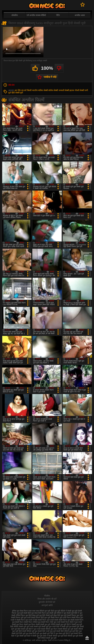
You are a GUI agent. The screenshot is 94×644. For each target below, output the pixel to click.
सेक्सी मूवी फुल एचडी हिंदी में (51, 627)
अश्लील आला (80, 15)
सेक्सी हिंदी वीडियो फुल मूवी (66, 631)
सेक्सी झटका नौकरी (72, 90)
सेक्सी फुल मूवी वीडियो (48, 624)
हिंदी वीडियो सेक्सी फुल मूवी (47, 638)
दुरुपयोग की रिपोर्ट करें (47, 602)
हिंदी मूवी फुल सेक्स (26, 633)
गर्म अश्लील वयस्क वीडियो (36, 15)
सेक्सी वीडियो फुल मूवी (66, 629)
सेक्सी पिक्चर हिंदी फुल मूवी (41, 618)
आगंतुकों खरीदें (47, 605)
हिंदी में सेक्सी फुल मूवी (35, 636)
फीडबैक (47, 596)
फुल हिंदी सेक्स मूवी (32, 615)
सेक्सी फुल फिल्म (18, 624)
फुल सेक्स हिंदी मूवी (47, 6)
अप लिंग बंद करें (20, 90)
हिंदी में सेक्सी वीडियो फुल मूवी (53, 636)
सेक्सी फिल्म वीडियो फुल (32, 622)
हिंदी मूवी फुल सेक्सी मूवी (41, 633)
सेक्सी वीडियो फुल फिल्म (49, 629)
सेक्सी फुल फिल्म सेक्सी (32, 624)
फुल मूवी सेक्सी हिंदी (24, 613)
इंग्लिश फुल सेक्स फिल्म (20, 611)
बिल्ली (29, 90)
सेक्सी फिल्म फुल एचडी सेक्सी (48, 620)
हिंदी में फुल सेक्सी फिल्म (74, 633)
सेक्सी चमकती (59, 90)
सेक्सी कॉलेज (48, 90)
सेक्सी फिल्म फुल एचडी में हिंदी (27, 620)
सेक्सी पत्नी (84, 90)
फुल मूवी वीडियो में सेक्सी (63, 611)
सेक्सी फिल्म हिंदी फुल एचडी (51, 622)
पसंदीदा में (83, 5)
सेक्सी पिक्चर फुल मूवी (75, 615)
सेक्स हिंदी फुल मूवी (60, 615)
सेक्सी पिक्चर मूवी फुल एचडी (21, 618)
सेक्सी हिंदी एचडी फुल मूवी (47, 631)
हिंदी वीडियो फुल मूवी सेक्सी (73, 636)
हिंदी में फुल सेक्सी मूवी (19, 636)
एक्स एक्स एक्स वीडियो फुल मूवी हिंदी (41, 611)
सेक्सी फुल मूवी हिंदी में (64, 624)
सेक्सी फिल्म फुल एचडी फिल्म (61, 618)
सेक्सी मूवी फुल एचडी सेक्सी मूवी (30, 627)
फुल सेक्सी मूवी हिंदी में (71, 613)
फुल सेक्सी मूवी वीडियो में (55, 613)
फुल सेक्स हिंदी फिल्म (39, 613)
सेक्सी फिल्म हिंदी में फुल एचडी (71, 622)
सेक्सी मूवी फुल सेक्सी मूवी (70, 627)
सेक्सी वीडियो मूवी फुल (30, 631)
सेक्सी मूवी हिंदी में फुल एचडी (31, 629)
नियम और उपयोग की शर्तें (47, 599)
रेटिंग (58, 15)
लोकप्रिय (15, 15)
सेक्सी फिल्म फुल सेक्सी (67, 620)
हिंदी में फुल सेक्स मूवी (58, 633)
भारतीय (35, 90)
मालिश (41, 90)
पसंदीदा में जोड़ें (50, 77)
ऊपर (87, 638)
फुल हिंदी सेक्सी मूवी (16, 93)
